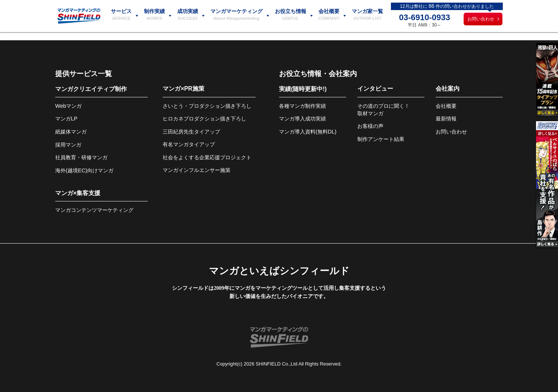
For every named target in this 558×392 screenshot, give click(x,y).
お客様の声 (370, 126)
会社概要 (446, 106)
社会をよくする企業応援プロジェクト (207, 157)
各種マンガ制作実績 (302, 106)
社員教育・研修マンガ (81, 157)
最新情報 (446, 119)
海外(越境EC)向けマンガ (84, 170)
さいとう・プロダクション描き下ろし (207, 106)
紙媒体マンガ (71, 132)
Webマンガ (68, 106)
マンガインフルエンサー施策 (197, 170)
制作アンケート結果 (381, 139)
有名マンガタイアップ (189, 144)
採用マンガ (68, 145)
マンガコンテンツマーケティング (94, 210)
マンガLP (66, 119)
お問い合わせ (481, 19)
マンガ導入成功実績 (302, 119)
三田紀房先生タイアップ (191, 132)
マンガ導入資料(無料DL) (308, 132)
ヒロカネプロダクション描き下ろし (204, 119)
